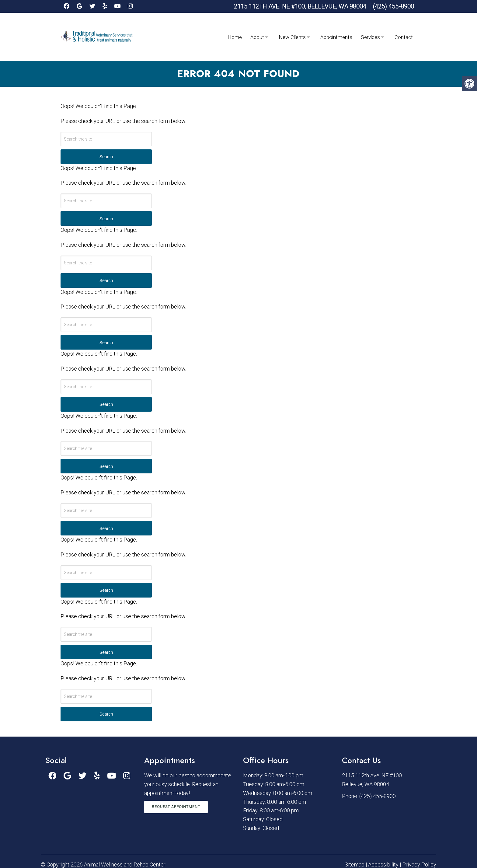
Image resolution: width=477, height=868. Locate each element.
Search (106, 135)
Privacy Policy (419, 843)
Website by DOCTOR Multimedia (398, 854)
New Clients (292, 26)
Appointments (336, 26)
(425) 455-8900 (393, 6)
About (257, 26)
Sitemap (355, 843)
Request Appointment (176, 785)
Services (370, 26)
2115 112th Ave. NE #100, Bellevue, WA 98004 (300, 6)
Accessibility (383, 843)
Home (235, 26)
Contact (404, 26)
